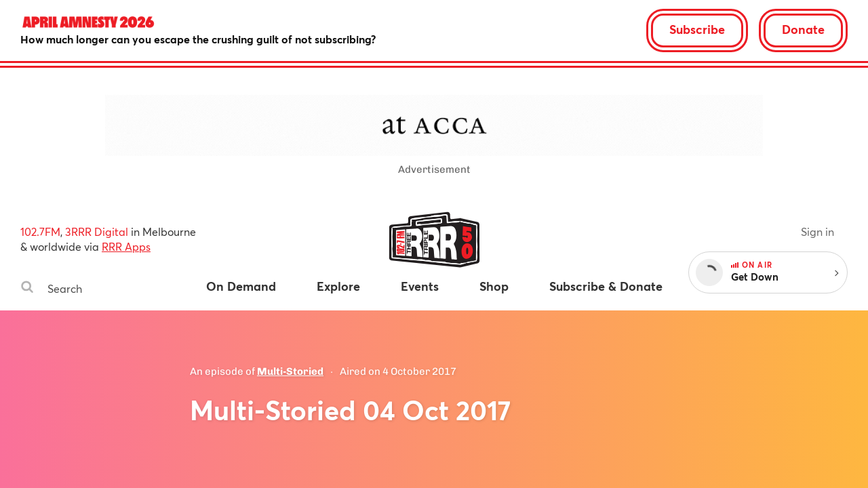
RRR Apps (126, 246)
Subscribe (697, 29)
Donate (803, 29)
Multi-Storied (290, 371)
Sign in (817, 231)
